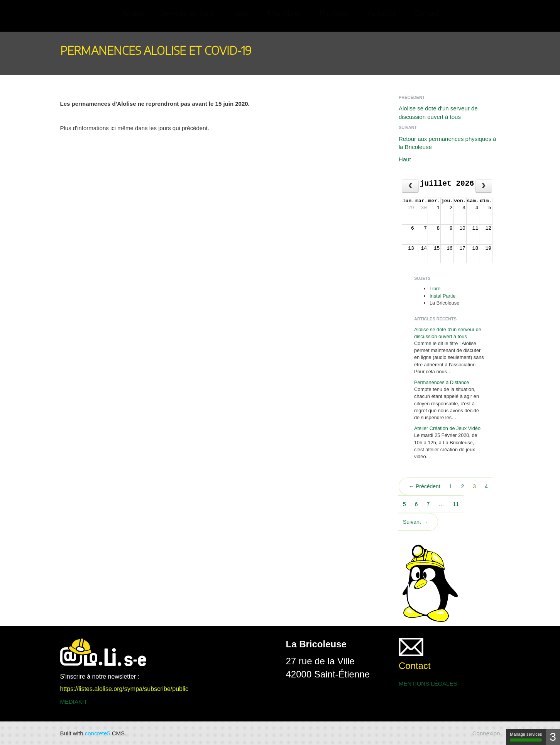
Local (240, 14)
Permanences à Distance (442, 382)
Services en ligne (188, 14)
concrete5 (98, 733)
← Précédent (425, 486)
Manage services (526, 737)
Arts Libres (284, 14)
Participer (335, 14)
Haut (405, 159)
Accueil (132, 14)
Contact (427, 14)
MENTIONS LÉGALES (428, 683)
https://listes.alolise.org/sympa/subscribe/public (124, 689)
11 (456, 504)
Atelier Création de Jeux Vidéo (447, 428)
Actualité (382, 14)
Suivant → (415, 522)
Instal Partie (442, 296)
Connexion (486, 733)
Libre (435, 289)
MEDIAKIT (74, 702)
